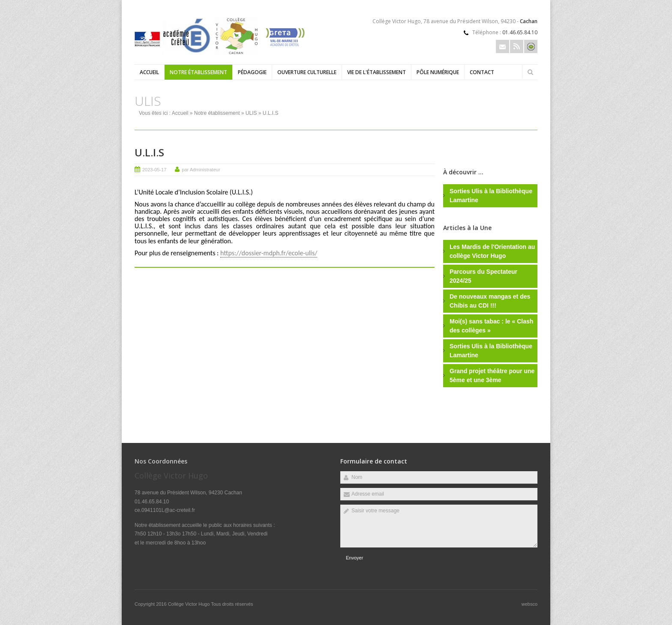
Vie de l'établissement (376, 72)
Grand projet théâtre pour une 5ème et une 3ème (492, 375)
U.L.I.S (149, 152)
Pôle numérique (438, 72)
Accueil (149, 72)
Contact (482, 72)
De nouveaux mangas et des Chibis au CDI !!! (490, 301)
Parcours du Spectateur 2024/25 (483, 276)
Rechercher (530, 72)
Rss (517, 46)
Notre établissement (198, 72)
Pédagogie (252, 72)
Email (502, 46)
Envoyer (354, 558)
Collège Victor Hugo (190, 604)
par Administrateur (201, 170)
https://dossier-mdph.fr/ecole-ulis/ (269, 253)
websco (529, 604)
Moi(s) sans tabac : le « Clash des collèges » (491, 326)
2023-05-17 (154, 170)
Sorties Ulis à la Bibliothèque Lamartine (491, 196)
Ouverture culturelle (307, 72)
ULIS (251, 113)
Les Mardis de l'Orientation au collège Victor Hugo (492, 251)
